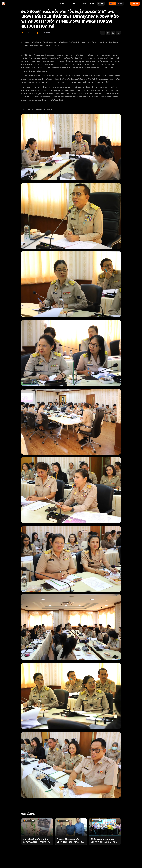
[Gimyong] (4, 4)
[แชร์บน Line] (113, 33)
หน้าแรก (63, 3)
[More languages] (127, 4)
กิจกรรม (83, 3)
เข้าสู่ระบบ (135, 3)
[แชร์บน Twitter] (108, 33)
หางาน (92, 3)
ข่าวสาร (101, 4)
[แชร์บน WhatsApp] (118, 33)
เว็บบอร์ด (73, 3)
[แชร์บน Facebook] (103, 33)
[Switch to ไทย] (112, 4)
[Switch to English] (120, 4)
